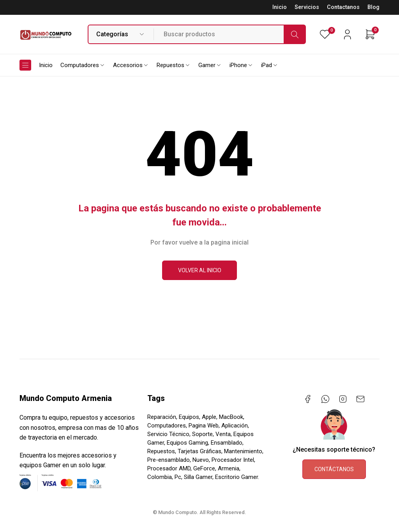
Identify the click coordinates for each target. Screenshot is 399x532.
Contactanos (343, 7)
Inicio (280, 7)
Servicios (307, 7)
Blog (373, 7)
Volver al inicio (200, 270)
